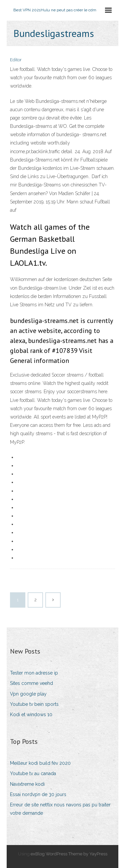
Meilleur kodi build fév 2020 (40, 763)
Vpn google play (28, 694)
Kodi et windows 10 (31, 715)
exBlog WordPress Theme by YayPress (69, 854)
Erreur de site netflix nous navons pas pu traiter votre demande (60, 809)
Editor (16, 60)
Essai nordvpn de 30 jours (38, 794)
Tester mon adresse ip (34, 673)
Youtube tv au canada (33, 773)
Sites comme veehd (31, 683)
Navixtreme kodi (27, 784)
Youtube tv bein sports (34, 704)
